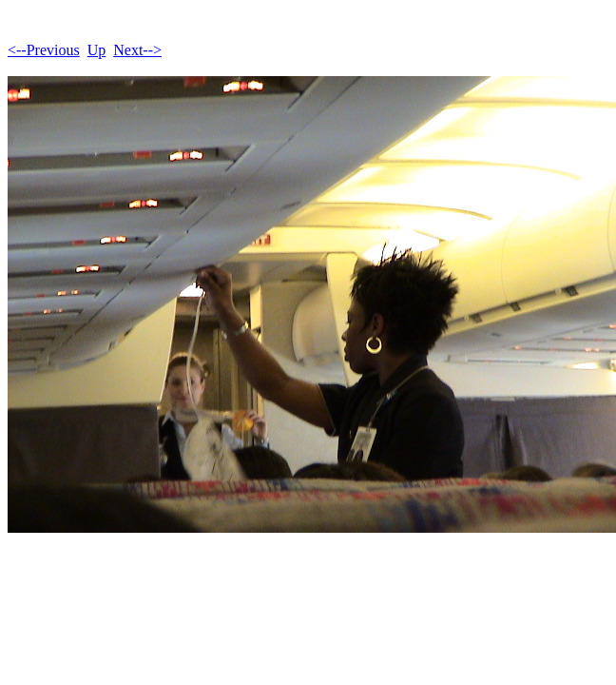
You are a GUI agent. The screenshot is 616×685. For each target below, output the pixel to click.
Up (97, 50)
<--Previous (44, 50)
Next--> (137, 50)
